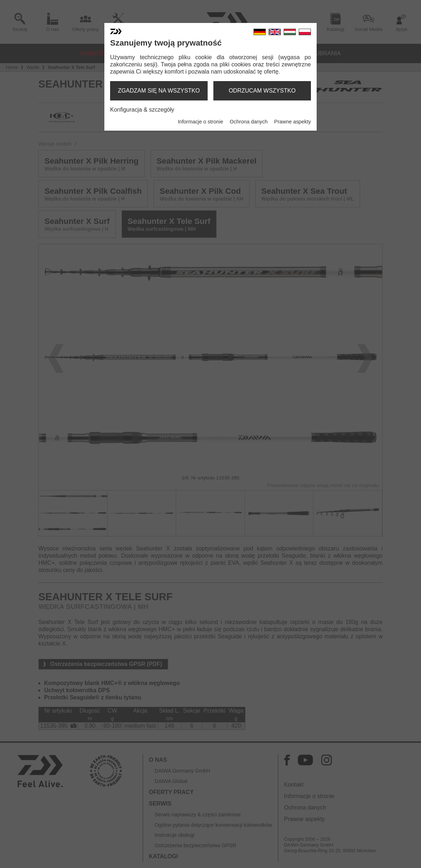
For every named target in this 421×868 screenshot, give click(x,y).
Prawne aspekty (293, 122)
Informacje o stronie (200, 122)
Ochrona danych (249, 122)
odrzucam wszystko (262, 91)
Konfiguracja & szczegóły (142, 110)
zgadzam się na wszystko (159, 91)
